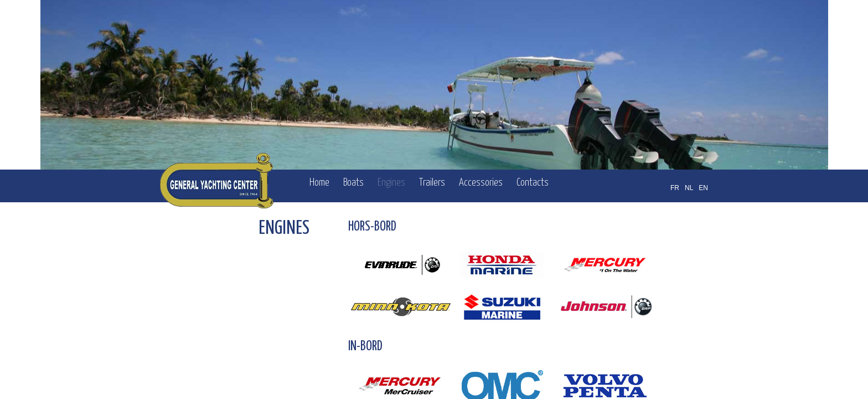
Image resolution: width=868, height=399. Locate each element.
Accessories (481, 183)
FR (675, 188)
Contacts (533, 183)
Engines (391, 183)
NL (689, 188)
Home (319, 183)
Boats (353, 183)
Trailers (432, 183)
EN (703, 188)
